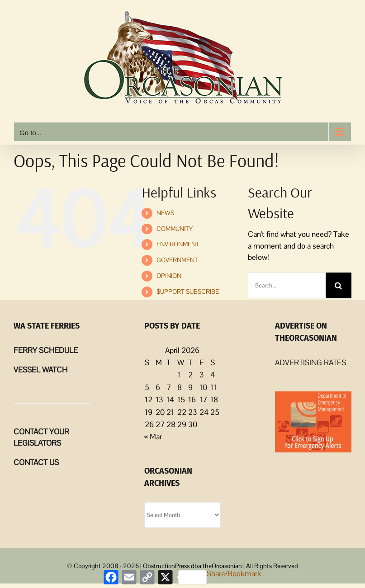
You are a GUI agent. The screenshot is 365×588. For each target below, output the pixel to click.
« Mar (153, 437)
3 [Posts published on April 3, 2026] (202, 375)
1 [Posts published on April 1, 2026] (179, 375)
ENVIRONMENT (178, 244)
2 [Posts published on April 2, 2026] (190, 375)
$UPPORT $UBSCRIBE (188, 292)
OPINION (169, 276)
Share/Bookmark (220, 576)
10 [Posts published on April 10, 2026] (203, 387)
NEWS (165, 213)
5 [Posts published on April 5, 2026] (147, 387)
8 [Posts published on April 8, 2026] (180, 387)
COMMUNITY (175, 229)
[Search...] (287, 285)
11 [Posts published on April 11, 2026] (213, 387)
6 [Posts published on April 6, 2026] (158, 387)
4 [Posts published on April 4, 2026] (213, 375)
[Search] (339, 285)
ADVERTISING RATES (310, 362)
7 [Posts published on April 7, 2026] (169, 387)
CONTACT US (36, 462)
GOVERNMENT (177, 260)
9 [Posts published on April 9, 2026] (190, 387)
